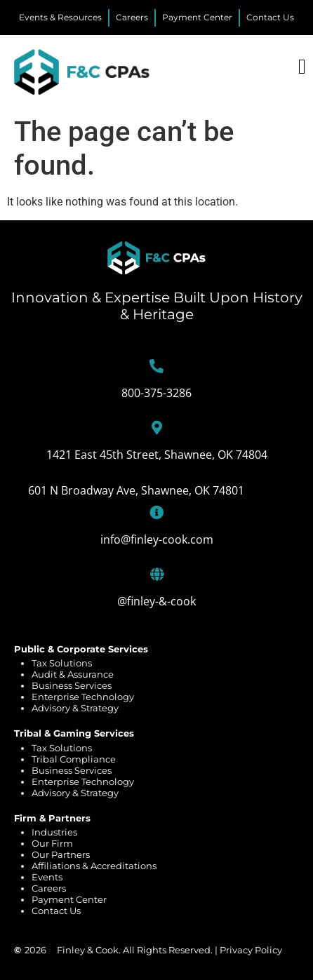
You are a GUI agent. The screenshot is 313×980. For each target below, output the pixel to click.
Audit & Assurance (73, 674)
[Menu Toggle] (302, 67)
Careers (49, 888)
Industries (54, 832)
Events (47, 877)
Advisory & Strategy (75, 708)
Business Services (72, 685)
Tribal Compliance (74, 759)
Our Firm (52, 843)
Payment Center (69, 899)
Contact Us (56, 911)
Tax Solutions (62, 663)
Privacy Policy (251, 950)
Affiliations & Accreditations (94, 866)
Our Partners (61, 854)
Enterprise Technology (83, 697)
